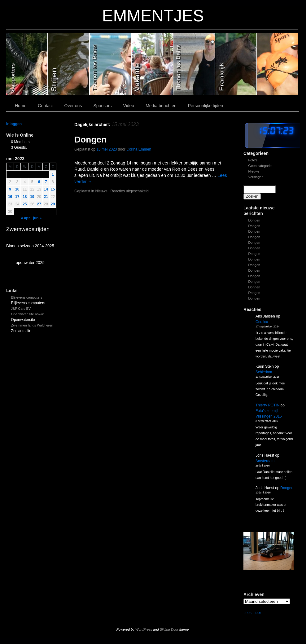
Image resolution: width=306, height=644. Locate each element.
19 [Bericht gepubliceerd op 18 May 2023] (32, 197)
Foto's (253, 160)
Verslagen (256, 177)
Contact (45, 106)
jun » (37, 218)
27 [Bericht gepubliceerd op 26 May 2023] (39, 204)
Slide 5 (69, 64)
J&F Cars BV (21, 309)
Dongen (254, 220)
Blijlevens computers (27, 297)
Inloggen (14, 124)
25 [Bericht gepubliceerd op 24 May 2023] (25, 204)
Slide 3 (153, 64)
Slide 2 (194, 64)
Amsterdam (265, 461)
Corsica (262, 322)
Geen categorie (260, 166)
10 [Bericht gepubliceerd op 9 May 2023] (17, 189)
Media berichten (161, 106)
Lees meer (252, 613)
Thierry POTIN (267, 405)
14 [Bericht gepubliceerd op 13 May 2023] (46, 189)
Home (21, 106)
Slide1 (236, 64)
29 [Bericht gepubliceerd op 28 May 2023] (53, 204)
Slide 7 (278, 64)
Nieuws (254, 171)
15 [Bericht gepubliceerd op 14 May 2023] (53, 189)
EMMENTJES (153, 16)
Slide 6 (27, 64)
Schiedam (264, 372)
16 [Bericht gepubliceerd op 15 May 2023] (10, 197)
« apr (26, 218)
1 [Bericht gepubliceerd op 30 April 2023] (53, 174)
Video (129, 106)
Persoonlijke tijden (206, 106)
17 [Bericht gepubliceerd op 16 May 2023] (17, 197)
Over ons (73, 106)
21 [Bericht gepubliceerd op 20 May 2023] (46, 197)
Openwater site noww (27, 314)
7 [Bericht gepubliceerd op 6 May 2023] (46, 182)
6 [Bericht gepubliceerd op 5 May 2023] (39, 182)
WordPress (144, 629)
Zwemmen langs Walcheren (32, 325)
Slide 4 (111, 64)
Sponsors (102, 106)
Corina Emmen (139, 149)
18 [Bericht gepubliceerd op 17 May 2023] (25, 197)
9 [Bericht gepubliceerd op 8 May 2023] (10, 189)
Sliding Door (169, 629)
